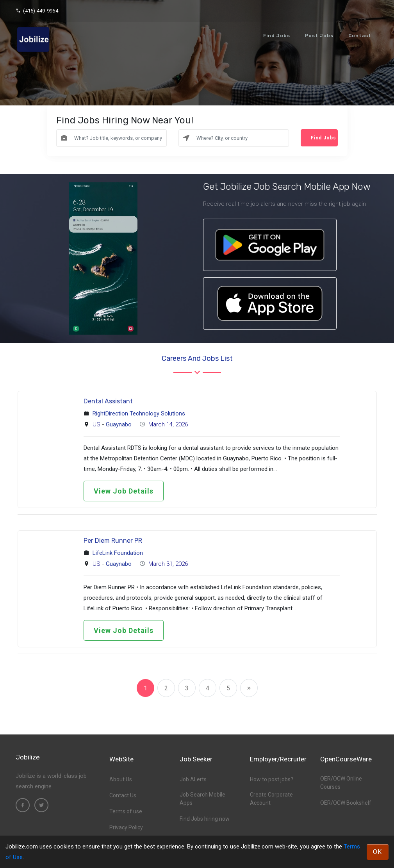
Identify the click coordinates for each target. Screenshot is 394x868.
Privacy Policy (126, 827)
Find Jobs (277, 36)
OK (378, 852)
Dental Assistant (108, 401)
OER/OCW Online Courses (341, 783)
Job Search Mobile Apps (202, 799)
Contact (360, 36)
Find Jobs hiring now (205, 819)
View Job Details (124, 491)
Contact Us (123, 795)
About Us (121, 779)
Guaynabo (119, 424)
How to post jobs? (272, 779)
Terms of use (126, 811)
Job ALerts (193, 779)
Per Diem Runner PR (113, 541)
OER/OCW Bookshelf (346, 803)
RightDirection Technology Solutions (139, 414)
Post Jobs (319, 36)
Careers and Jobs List (197, 358)
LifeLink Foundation (118, 553)
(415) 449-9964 (37, 11)
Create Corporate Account (271, 799)
